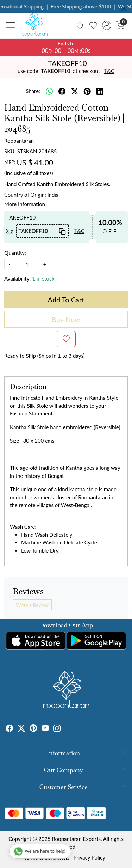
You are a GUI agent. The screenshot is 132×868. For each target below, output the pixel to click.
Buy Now (66, 319)
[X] (21, 729)
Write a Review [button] (32, 605)
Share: (33, 91)
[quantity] (27, 264)
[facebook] (62, 91)
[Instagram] (57, 729)
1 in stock (43, 278)
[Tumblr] (65, 729)
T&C (109, 71)
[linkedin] (100, 91)
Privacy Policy (89, 857)
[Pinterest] (33, 729)
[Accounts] (106, 25)
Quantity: (15, 253)
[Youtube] (45, 729)
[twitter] (75, 91)
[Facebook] (10, 729)
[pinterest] (87, 91)
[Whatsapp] (49, 91)
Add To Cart (66, 300)
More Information (25, 204)
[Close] (124, 8)
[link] (80, 25)
